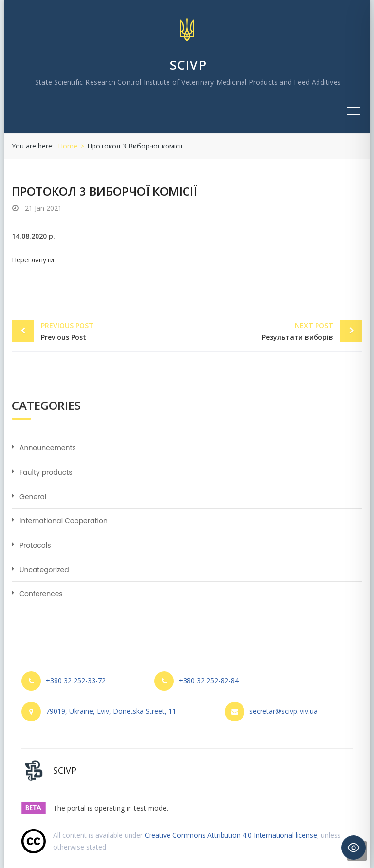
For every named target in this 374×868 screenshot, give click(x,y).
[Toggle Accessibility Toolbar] (354, 848)
